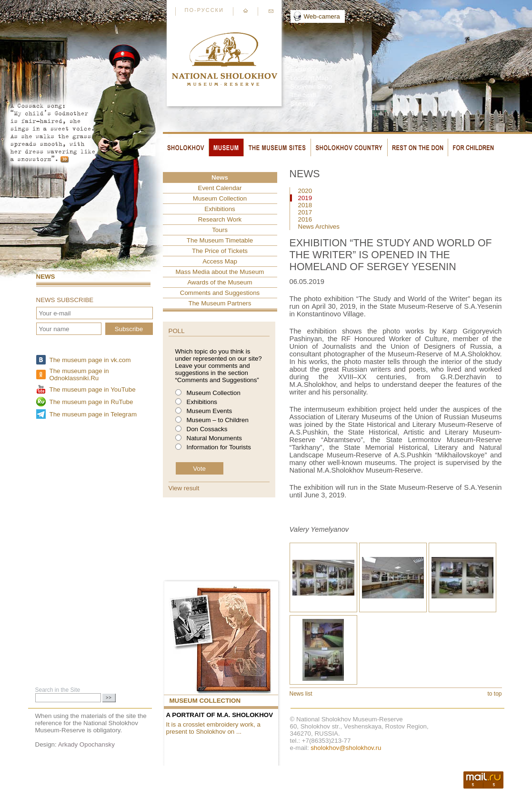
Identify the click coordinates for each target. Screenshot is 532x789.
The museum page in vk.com (90, 360)
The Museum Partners (220, 303)
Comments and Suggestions (220, 293)
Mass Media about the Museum (220, 272)
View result (184, 488)
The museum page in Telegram (93, 414)
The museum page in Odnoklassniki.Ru (79, 374)
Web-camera (322, 16)
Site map (303, 104)
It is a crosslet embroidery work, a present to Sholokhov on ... (214, 728)
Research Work (220, 219)
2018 (305, 205)
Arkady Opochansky (86, 744)
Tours (220, 230)
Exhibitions (220, 209)
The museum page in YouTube (93, 389)
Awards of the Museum (220, 282)
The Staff (303, 95)
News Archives (319, 227)
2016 (305, 219)
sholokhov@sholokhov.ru (346, 748)
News (46, 277)
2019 (305, 198)
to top (494, 694)
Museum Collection (220, 198)
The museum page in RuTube (91, 402)
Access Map (220, 261)
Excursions (306, 69)
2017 (305, 212)
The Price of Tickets (220, 251)
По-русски (204, 10)
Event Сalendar (220, 188)
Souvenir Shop (311, 86)
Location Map (310, 78)
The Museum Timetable (220, 240)
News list (301, 694)
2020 (305, 191)
